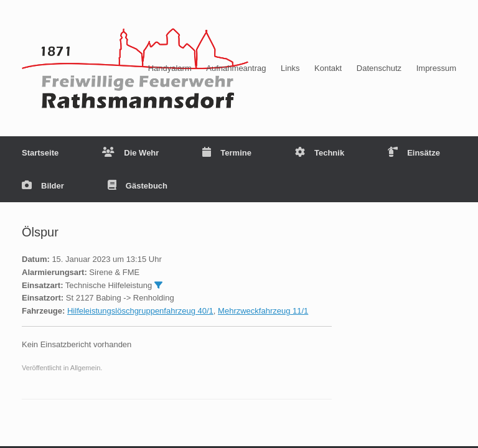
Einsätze (414, 153)
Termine (227, 153)
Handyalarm (170, 68)
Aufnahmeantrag (236, 68)
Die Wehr (130, 153)
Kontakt (328, 68)
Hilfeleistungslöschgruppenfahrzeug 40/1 (140, 311)
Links (290, 68)
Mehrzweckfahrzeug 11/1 (263, 311)
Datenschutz (379, 68)
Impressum (436, 68)
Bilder (43, 186)
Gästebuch (138, 186)
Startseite (40, 153)
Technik (320, 153)
